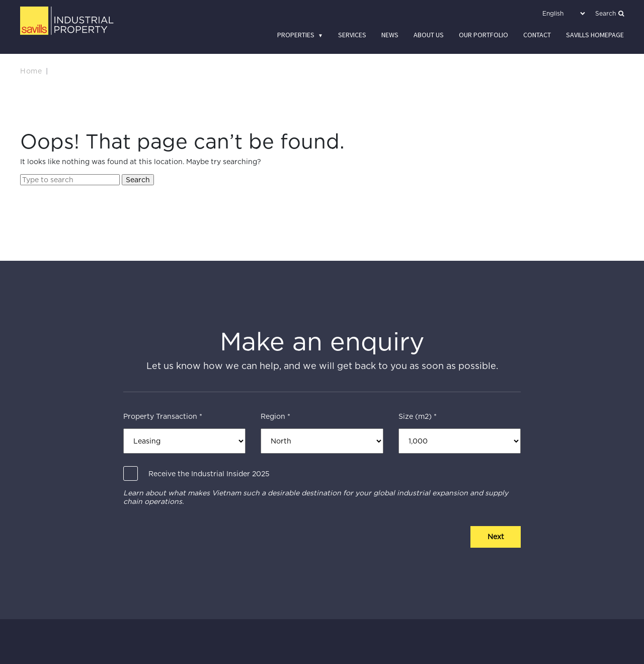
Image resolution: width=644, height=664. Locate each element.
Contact (537, 35)
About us (429, 35)
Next (496, 537)
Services (352, 35)
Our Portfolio (484, 35)
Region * (275, 416)
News (390, 35)
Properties (296, 35)
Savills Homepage (595, 35)
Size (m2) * (418, 416)
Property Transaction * (163, 416)
